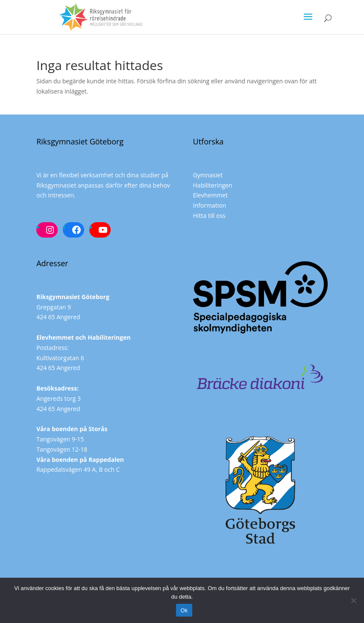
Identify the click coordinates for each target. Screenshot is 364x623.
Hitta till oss (209, 216)
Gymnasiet (208, 175)
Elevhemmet (210, 195)
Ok (184, 610)
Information (210, 205)
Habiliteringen (213, 185)
